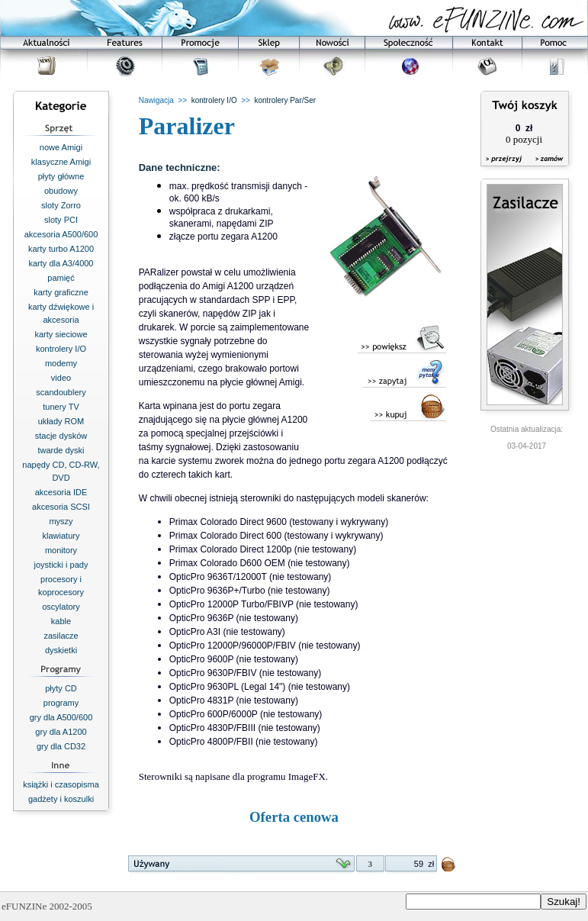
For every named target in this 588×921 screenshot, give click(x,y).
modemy (61, 363)
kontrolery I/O (61, 349)
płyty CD (61, 688)
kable (61, 621)
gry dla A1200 (61, 732)
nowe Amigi (61, 147)
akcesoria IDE (61, 492)
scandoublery (61, 392)
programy (61, 703)
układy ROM (61, 421)
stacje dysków (61, 436)
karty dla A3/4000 (61, 263)
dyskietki (61, 650)
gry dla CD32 (61, 746)
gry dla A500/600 (61, 717)
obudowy (61, 191)
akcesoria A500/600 (61, 234)
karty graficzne (61, 292)
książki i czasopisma (61, 784)
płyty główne (61, 176)
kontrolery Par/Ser (286, 100)
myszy (61, 521)
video (61, 378)
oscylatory (61, 607)
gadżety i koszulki (61, 799)
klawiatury (61, 536)
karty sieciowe (61, 334)
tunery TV (61, 407)
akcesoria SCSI (61, 507)
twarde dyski (61, 450)
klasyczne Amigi (61, 162)
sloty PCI (61, 220)
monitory (61, 550)
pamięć (61, 278)
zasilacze (61, 636)
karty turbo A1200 (61, 249)
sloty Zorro (61, 205)
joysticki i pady (61, 565)
